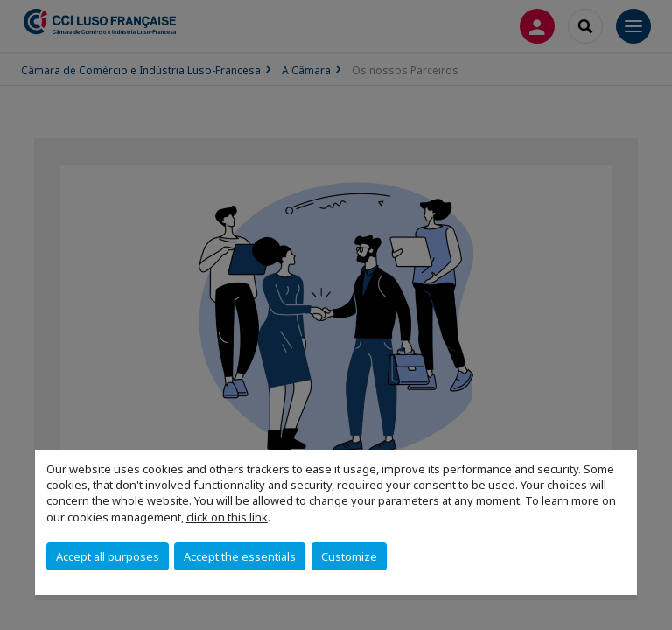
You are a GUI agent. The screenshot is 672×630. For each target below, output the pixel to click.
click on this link (227, 517)
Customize (349, 556)
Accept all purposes (108, 556)
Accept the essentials (240, 556)
